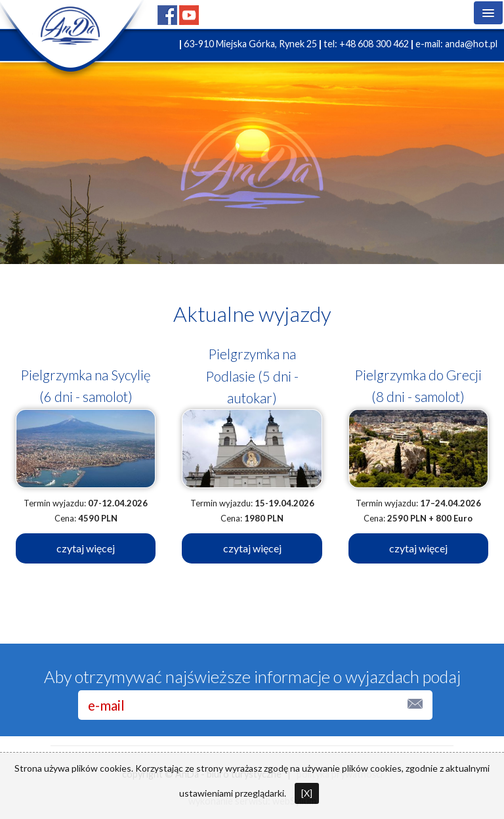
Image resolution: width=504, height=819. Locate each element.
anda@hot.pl (471, 44)
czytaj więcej (86, 548)
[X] (307, 793)
